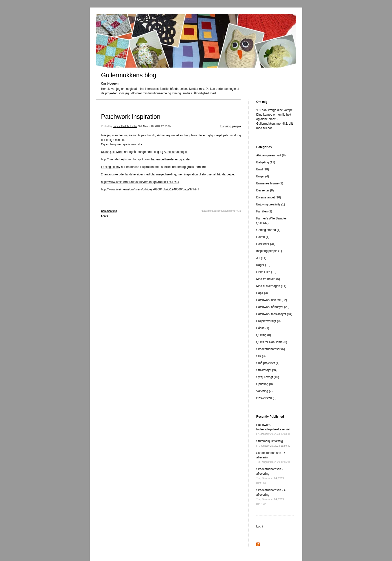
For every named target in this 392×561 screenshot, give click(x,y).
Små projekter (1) (268, 363)
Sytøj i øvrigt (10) (268, 377)
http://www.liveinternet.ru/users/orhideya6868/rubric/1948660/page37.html (150, 189)
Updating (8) (264, 384)
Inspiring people (230, 126)
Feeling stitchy (111, 167)
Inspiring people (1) (269, 251)
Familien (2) (264, 211)
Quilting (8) (264, 335)
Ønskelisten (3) (266, 398)
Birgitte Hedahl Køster (125, 126)
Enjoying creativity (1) (271, 204)
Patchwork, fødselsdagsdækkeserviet (273, 429)
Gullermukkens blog (129, 75)
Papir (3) (262, 293)
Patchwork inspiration (131, 117)
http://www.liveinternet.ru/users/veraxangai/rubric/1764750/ (140, 182)
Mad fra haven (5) (268, 279)
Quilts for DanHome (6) (272, 342)
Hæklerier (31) (266, 244)
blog (187, 135)
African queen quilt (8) (271, 155)
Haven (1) (263, 237)
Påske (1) (263, 328)
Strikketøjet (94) (267, 370)
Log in (260, 526)
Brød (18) (263, 169)
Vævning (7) (264, 391)
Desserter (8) (265, 190)
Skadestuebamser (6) (271, 349)
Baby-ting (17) (266, 162)
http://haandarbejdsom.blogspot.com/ (126, 159)
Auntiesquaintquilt (176, 152)
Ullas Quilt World (112, 152)
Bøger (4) (263, 176)
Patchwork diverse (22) (272, 300)
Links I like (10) (266, 272)
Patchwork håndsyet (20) (273, 307)
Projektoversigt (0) (268, 321)
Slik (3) (261, 356)
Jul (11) (261, 258)
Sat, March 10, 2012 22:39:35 (154, 126)
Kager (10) (263, 265)
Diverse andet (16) (269, 197)
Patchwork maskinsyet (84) (274, 314)
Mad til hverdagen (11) (271, 286)
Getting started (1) (268, 230)
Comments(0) (109, 211)
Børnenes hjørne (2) (270, 183)
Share (104, 216)
